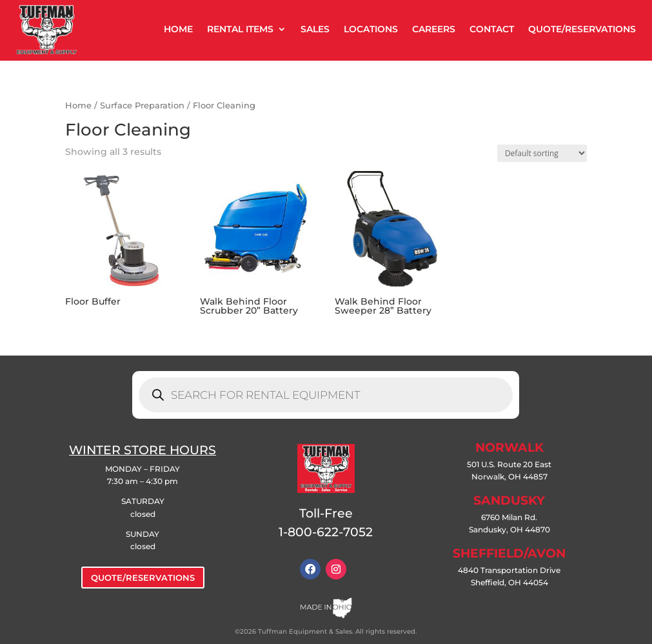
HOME (178, 29)
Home (78, 106)
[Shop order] (542, 153)
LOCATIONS (371, 29)
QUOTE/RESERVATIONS (582, 29)
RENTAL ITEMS (240, 29)
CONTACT (492, 29)
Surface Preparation (142, 106)
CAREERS (434, 29)
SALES (315, 29)
